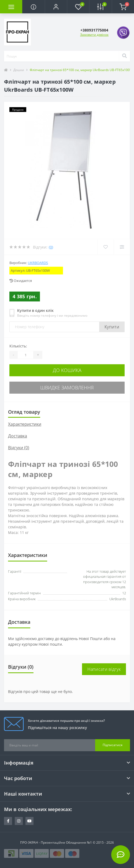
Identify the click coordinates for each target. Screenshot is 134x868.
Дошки (19, 70)
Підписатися (113, 745)
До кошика (67, 370)
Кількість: (18, 346)
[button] (56, 7)
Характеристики (25, 424)
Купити (112, 327)
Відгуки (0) (19, 448)
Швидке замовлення (67, 387)
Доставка (18, 436)
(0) (51, 247)
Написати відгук (104, 669)
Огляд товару (24, 412)
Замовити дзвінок (94, 35)
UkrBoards (38, 263)
